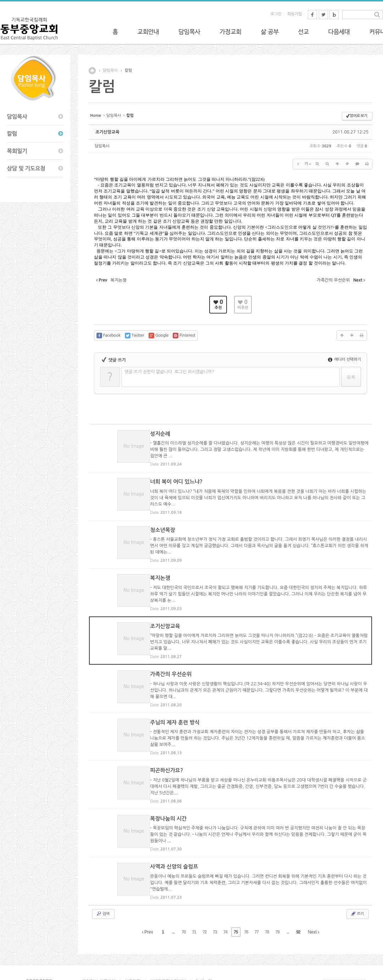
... (173, 895)
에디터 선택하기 (345, 360)
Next (313, 895)
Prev (148, 895)
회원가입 (295, 14)
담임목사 (110, 70)
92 (298, 895)
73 (215, 895)
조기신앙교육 (107, 132)
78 (267, 895)
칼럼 (128, 70)
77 (257, 895)
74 (225, 895)
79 (277, 895)
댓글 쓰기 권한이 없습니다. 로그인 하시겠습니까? (169, 372)
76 (246, 895)
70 (184, 895)
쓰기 (357, 876)
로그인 (276, 14)
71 (194, 895)
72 (204, 895)
